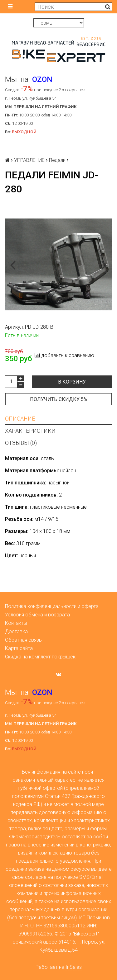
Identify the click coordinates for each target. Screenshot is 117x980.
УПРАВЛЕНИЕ (29, 160)
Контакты (16, 623)
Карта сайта (19, 648)
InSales (74, 967)
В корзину (72, 382)
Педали (57, 160)
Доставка (16, 631)
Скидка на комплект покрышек (40, 657)
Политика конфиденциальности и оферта (52, 606)
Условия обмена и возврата (37, 615)
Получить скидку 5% (59, 399)
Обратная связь (23, 640)
